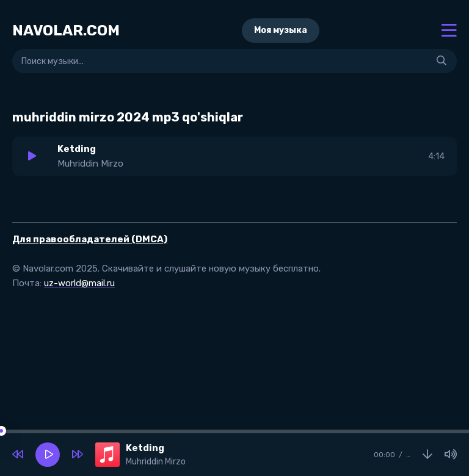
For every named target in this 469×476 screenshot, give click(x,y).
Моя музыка (281, 30)
